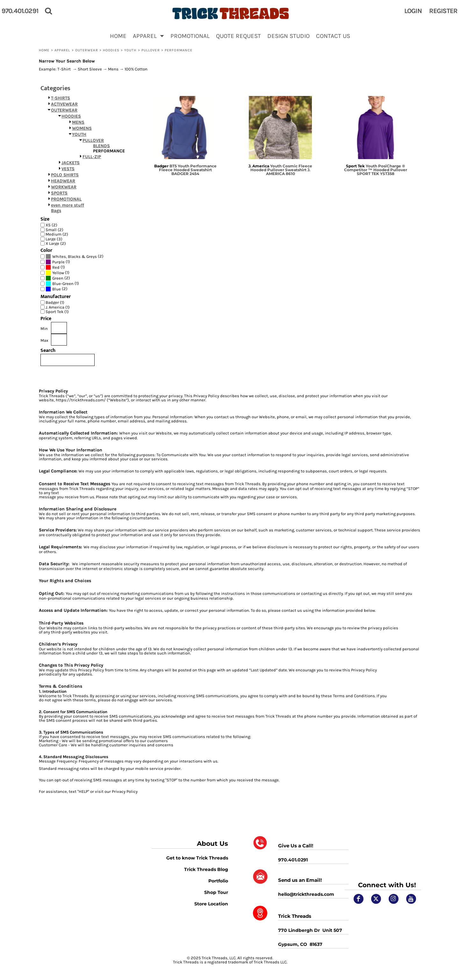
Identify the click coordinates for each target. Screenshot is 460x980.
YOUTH (130, 50)
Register (443, 11)
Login (413, 11)
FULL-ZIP (92, 157)
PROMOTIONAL (66, 199)
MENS (78, 122)
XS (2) (51, 225)
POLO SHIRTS (65, 175)
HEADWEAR (63, 181)
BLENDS (101, 146)
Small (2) (54, 230)
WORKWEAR (64, 187)
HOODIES (111, 50)
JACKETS (71, 163)
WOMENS (82, 128)
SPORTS (59, 193)
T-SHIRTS (61, 98)
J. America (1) (58, 307)
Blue (57, 289)
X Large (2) (56, 243)
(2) (75, 256)
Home (44, 50)
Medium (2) (57, 234)
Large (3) (54, 239)
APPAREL (62, 50)
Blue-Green (63, 284)
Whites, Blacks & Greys (75, 256)
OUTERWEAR (87, 50)
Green (58, 278)
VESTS (68, 169)
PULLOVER (151, 50)
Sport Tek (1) (57, 312)
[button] (148, 36)
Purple (58, 262)
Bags (56, 211)
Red (56, 267)
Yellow (58, 273)
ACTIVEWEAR (64, 104)
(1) (58, 262)
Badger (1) (55, 302)
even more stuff (68, 205)
